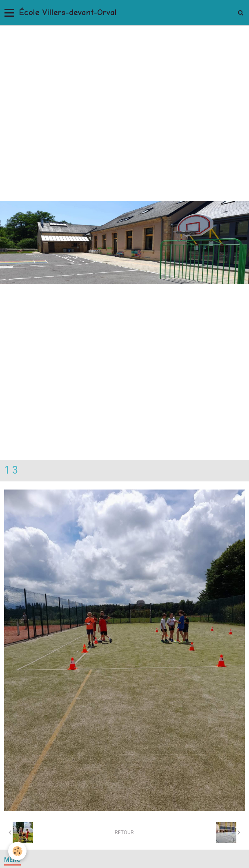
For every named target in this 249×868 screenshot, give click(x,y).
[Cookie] (17, 851)
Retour (124, 832)
